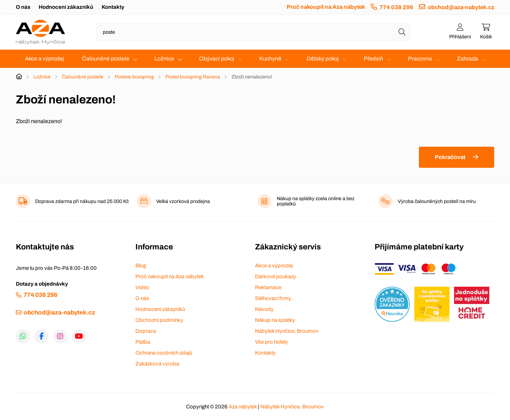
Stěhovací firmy (273, 298)
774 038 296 (396, 7)
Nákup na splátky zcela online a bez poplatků (316, 201)
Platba (143, 342)
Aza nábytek (243, 407)
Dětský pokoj (323, 59)
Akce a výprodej (44, 59)
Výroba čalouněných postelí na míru (437, 201)
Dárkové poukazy (276, 276)
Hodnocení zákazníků (66, 7)
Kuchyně (270, 59)
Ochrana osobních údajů (164, 353)
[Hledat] (402, 32)
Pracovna (420, 59)
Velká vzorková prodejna (183, 201)
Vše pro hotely (272, 342)
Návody (264, 309)
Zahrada (467, 59)
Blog (141, 266)
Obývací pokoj (217, 59)
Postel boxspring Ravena (193, 77)
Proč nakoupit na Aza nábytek (326, 7)
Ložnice (164, 59)
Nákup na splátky (275, 320)
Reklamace (268, 287)
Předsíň (373, 59)
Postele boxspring (134, 77)
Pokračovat (450, 157)
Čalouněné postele (106, 59)
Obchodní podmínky (159, 320)
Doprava (146, 331)
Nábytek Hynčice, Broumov (287, 331)
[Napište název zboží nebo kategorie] (254, 32)
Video (142, 287)
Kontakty (113, 7)
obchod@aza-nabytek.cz (461, 7)
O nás (23, 7)
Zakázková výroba (157, 364)
